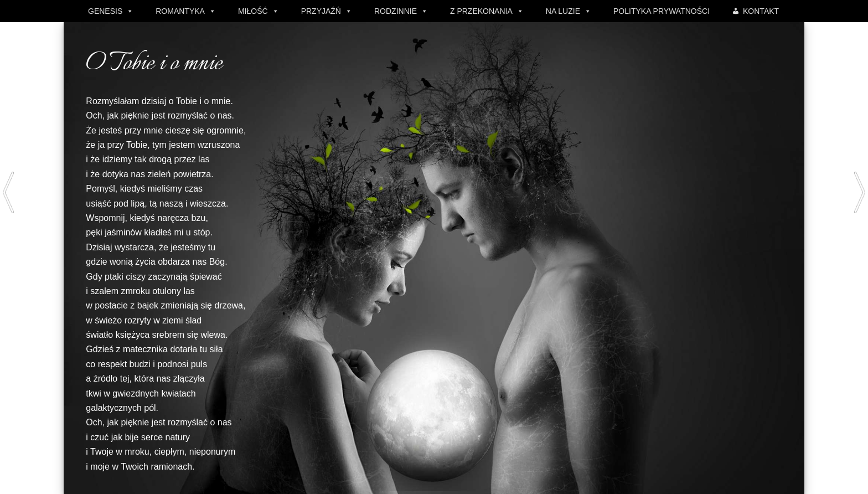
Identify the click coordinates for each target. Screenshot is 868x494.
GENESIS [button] (105, 11)
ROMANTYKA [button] (180, 11)
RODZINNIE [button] (396, 11)
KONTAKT (761, 11)
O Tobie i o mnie (154, 64)
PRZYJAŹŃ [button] (321, 11)
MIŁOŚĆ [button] (253, 11)
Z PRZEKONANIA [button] (481, 11)
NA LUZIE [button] (563, 11)
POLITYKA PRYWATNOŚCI (662, 11)
